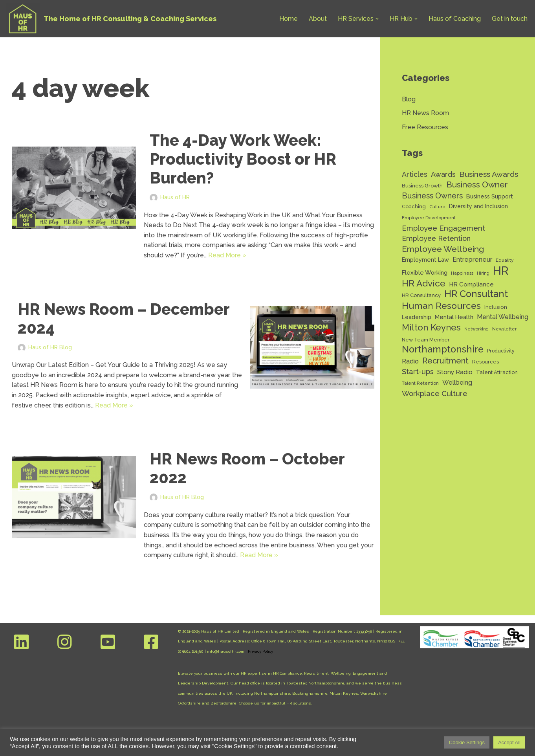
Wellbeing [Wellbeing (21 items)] (457, 383)
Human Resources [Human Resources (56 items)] (441, 306)
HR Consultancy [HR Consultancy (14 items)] (421, 295)
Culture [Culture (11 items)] (437, 207)
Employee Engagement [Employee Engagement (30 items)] (443, 228)
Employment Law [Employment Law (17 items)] (425, 260)
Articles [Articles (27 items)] (415, 174)
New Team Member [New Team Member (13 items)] (426, 340)
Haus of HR (175, 197)
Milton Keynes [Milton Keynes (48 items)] (431, 328)
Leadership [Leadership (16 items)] (417, 317)
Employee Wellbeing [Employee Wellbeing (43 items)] (443, 249)
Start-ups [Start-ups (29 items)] (418, 372)
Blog (409, 99)
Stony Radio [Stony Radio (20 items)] (455, 372)
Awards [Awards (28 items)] (443, 174)
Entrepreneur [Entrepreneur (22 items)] (472, 260)
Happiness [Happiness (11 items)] (462, 273)
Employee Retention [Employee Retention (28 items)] (436, 238)
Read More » (227, 255)
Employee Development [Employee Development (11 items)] (429, 218)
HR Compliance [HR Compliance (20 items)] (471, 284)
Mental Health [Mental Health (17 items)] (454, 317)
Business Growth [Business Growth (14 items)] (422, 186)
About (318, 19)
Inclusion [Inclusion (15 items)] (496, 307)
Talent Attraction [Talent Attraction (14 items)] (497, 372)
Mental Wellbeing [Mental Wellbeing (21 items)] (503, 317)
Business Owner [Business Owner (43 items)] (477, 184)
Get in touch (510, 19)
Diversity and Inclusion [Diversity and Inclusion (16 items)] (478, 206)
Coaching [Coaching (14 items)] (414, 206)
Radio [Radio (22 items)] (410, 361)
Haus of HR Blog (50, 347)
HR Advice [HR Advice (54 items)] (424, 283)
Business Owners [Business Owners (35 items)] (432, 196)
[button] (377, 19)
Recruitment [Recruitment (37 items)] (445, 361)
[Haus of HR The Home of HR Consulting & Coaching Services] (111, 19)
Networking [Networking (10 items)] (476, 329)
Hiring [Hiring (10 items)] (483, 273)
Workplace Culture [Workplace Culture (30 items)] (435, 394)
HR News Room (425, 113)
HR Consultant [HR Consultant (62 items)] (476, 294)
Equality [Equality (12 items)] (505, 260)
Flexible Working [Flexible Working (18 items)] (425, 272)
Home (289, 19)
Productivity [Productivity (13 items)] (501, 351)
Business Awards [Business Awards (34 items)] (489, 174)
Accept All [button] (509, 742)
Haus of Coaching (455, 19)
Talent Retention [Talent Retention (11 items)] (420, 383)
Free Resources (425, 127)
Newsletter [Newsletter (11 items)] (504, 329)
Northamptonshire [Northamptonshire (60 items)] (443, 350)
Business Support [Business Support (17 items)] (490, 196)
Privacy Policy (260, 651)
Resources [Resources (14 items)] (486, 362)
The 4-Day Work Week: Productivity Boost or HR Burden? (243, 159)
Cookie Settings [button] (467, 742)
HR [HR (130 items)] (501, 271)
